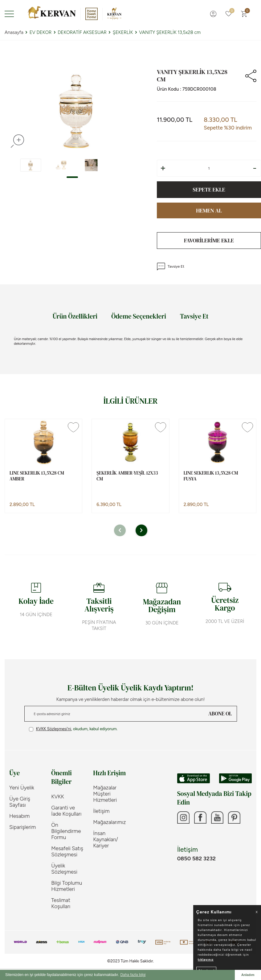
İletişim (101, 811)
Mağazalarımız (109, 822)
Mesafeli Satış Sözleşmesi (67, 851)
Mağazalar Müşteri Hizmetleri (105, 794)
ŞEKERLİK (123, 32)
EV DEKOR (41, 32)
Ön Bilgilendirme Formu (66, 831)
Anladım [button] (248, 975)
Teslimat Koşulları (61, 903)
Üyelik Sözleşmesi (64, 869)
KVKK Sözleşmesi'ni (54, 729)
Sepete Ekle (209, 189)
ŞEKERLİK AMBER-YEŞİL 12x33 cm (127, 476)
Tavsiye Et (171, 267)
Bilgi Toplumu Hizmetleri (67, 886)
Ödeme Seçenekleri (139, 316)
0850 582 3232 (196, 859)
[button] (72, 177)
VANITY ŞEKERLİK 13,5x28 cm (170, 32)
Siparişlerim (22, 827)
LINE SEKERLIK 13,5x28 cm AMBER (37, 476)
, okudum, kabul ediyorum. (73, 729)
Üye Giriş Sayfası (20, 802)
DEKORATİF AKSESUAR (82, 32)
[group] (76, 111)
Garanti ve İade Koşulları (66, 811)
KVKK (58, 797)
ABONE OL (220, 714)
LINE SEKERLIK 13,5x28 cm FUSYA (211, 476)
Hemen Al (209, 210)
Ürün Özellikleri (75, 316)
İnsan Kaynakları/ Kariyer (106, 839)
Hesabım (19, 816)
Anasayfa (14, 32)
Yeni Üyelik (22, 788)
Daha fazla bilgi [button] (133, 975)
